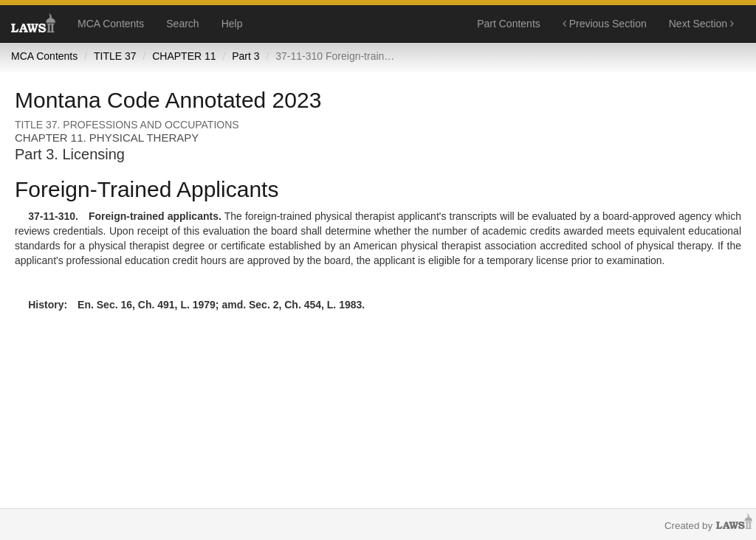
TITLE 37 (115, 56)
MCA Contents (111, 24)
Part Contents (509, 24)
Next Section (701, 24)
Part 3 (245, 56)
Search (182, 24)
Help (232, 24)
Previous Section (605, 24)
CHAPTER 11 (184, 56)
